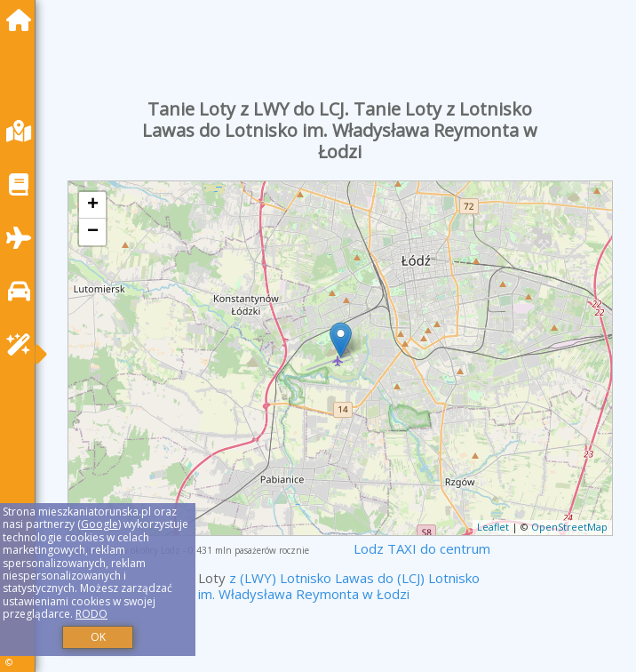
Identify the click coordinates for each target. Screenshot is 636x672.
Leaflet (493, 527)
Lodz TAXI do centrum (422, 548)
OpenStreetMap (569, 527)
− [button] (93, 232)
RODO (91, 614)
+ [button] (93, 205)
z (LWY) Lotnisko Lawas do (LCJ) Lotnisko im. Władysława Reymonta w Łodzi (339, 586)
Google (99, 524)
